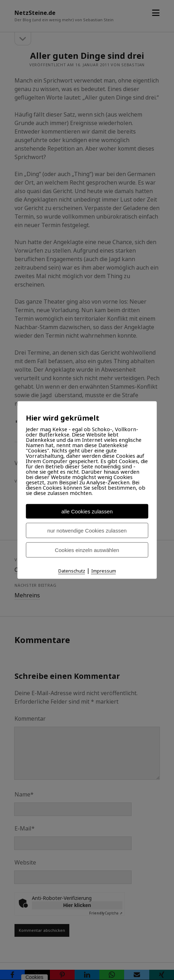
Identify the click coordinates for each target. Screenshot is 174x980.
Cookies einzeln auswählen (87, 550)
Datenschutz (72, 570)
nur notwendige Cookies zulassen (87, 530)
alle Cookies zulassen (87, 511)
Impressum (104, 570)
